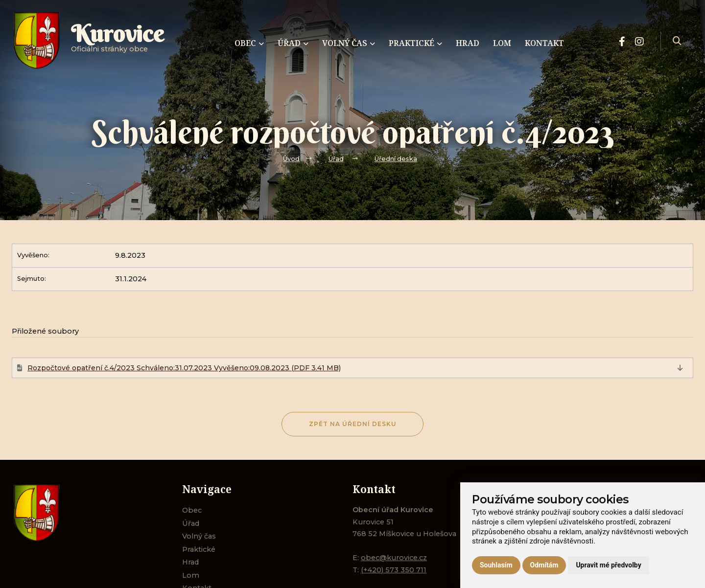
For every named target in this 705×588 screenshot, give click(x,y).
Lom (191, 575)
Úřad (336, 159)
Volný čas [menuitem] (349, 43)
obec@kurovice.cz (394, 558)
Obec (192, 510)
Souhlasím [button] (496, 565)
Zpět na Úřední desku (353, 424)
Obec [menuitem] (249, 43)
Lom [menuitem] (502, 43)
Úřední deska (396, 159)
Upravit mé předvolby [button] (608, 565)
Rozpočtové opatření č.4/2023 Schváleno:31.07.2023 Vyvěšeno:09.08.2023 (184, 368)
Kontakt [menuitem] (544, 43)
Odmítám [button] (544, 565)
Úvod (291, 159)
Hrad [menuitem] (468, 43)
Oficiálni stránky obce (117, 41)
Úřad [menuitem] (293, 43)
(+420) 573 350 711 (394, 570)
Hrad (190, 562)
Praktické (199, 549)
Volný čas (199, 536)
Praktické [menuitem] (415, 43)
